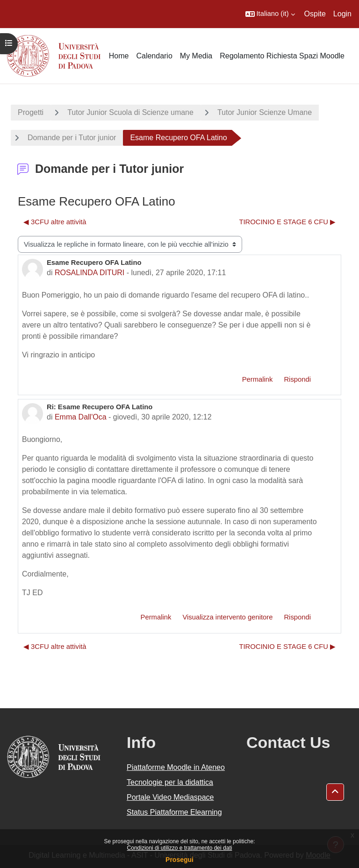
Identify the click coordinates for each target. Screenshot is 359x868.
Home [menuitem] (119, 56)
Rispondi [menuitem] (297, 379)
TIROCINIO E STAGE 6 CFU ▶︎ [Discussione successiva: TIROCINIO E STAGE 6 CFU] (287, 222)
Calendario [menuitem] (154, 56)
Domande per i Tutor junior (72, 138)
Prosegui (179, 860)
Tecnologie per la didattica (170, 782)
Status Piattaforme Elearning (174, 812)
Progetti (31, 112)
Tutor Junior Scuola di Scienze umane (130, 112)
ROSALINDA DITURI (90, 273)
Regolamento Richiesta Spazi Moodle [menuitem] (282, 56)
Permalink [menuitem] (258, 379)
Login (342, 14)
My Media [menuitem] (196, 56)
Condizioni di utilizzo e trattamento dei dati (180, 848)
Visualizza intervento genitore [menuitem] (227, 617)
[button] (270, 14)
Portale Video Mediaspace (170, 797)
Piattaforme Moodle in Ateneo (176, 767)
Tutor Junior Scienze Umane (265, 112)
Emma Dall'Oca (81, 417)
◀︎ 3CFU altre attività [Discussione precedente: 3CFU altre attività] (55, 222)
